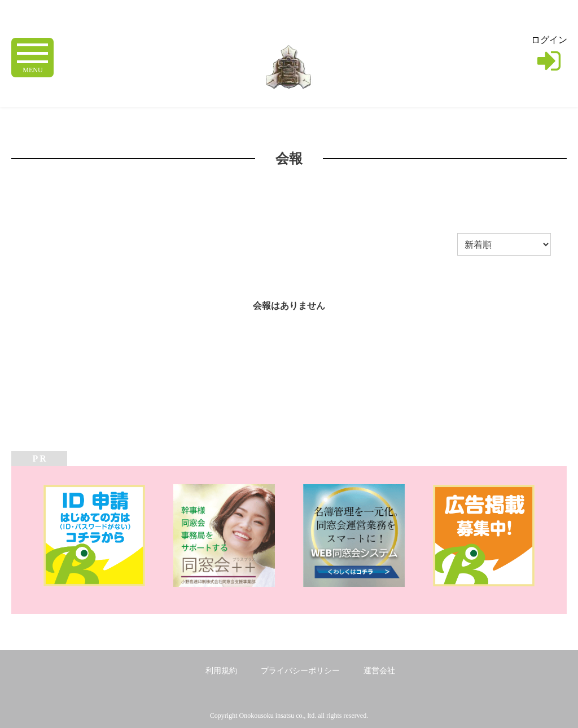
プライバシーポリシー (300, 671)
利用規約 (221, 671)
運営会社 (379, 671)
